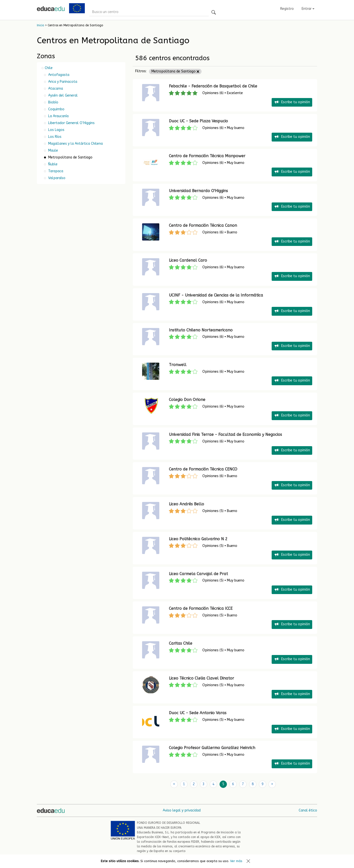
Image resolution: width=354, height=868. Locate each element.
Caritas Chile (181, 643)
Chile (49, 68)
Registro (287, 9)
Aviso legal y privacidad (182, 810)
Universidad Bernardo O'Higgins (198, 191)
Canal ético (308, 810)
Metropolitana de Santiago (175, 71)
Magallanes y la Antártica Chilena (75, 144)
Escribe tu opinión (292, 102)
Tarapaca (55, 171)
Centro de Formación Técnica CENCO (203, 469)
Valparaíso (56, 178)
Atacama (55, 89)
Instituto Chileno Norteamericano (201, 330)
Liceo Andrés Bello (186, 504)
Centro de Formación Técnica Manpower (207, 156)
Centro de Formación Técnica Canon (203, 225)
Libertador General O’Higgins (71, 123)
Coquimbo (56, 109)
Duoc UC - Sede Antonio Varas (198, 713)
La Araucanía (58, 116)
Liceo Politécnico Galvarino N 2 (198, 539)
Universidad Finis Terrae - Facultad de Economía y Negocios (225, 434)
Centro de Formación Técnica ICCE (201, 608)
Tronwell (178, 365)
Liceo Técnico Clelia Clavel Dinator (201, 678)
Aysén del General (62, 95)
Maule (53, 150)
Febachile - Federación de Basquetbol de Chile (213, 86)
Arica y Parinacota (62, 82)
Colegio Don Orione (187, 400)
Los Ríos (54, 137)
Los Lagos (56, 130)
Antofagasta (58, 75)
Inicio (40, 25)
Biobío (53, 102)
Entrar (308, 9)
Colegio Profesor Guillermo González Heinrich (212, 748)
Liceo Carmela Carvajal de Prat (198, 574)
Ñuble (52, 164)
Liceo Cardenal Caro (188, 260)
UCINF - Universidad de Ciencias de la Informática (216, 295)
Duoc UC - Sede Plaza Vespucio (198, 121)
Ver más (236, 861)
